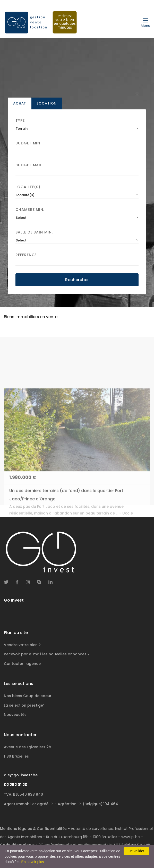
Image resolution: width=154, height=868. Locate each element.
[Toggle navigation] (146, 22)
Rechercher (77, 280)
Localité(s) (28, 188)
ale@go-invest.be (21, 775)
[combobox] (77, 130)
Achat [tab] (20, 104)
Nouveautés (15, 715)
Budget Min (28, 144)
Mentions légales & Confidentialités (33, 829)
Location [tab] (47, 104)
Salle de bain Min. (34, 233)
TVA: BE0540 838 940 (23, 794)
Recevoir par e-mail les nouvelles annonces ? (47, 654)
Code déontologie (17, 845)
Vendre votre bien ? (22, 645)
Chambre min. (30, 211)
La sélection (24, 705)
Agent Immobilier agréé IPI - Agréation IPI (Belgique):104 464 (61, 804)
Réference (26, 256)
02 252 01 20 (16, 785)
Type (20, 121)
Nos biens (28, 696)
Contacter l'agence (22, 664)
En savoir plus (33, 862)
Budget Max (28, 166)
